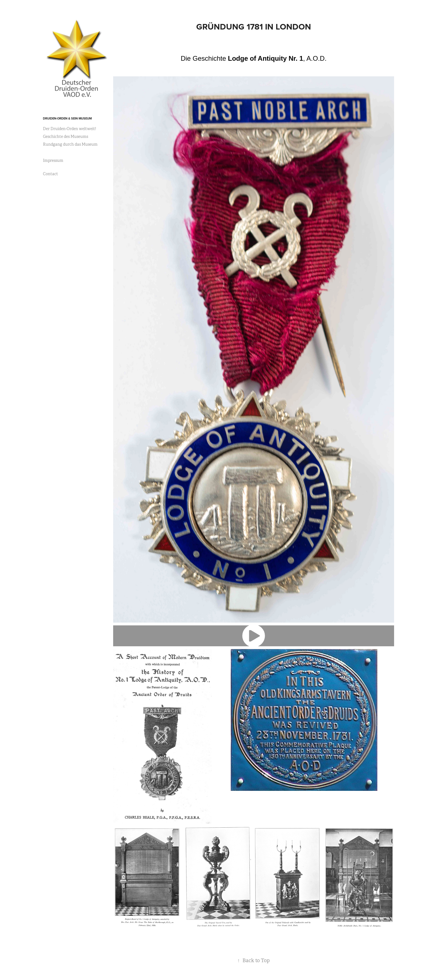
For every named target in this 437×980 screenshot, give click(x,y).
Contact (50, 174)
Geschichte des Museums (65, 136)
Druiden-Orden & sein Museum (67, 118)
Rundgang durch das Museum (70, 144)
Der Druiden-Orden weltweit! (70, 129)
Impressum (53, 160)
